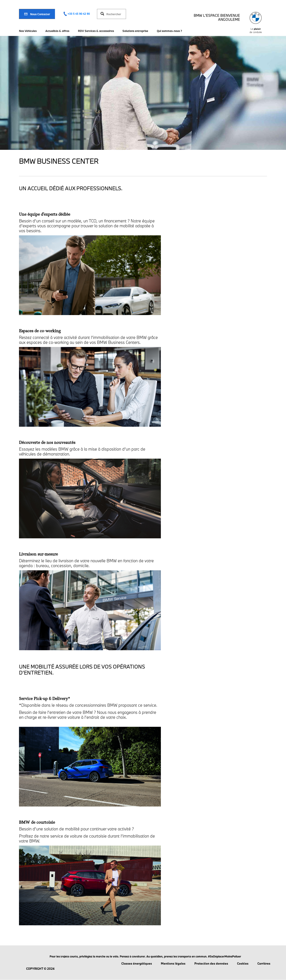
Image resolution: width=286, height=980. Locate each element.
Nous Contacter (37, 14)
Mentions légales (173, 963)
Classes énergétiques (137, 963)
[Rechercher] (115, 14)
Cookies (243, 963)
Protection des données (211, 963)
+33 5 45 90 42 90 (79, 14)
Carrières (264, 963)
